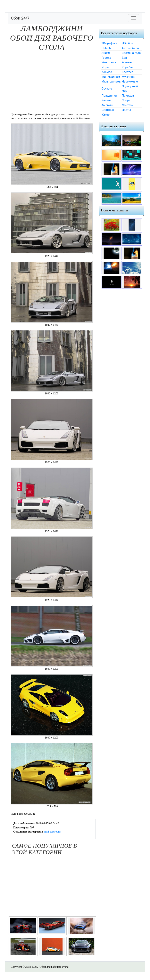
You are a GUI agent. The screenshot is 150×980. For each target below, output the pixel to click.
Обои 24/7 (20, 18)
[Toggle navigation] (134, 18)
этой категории (52, 832)
